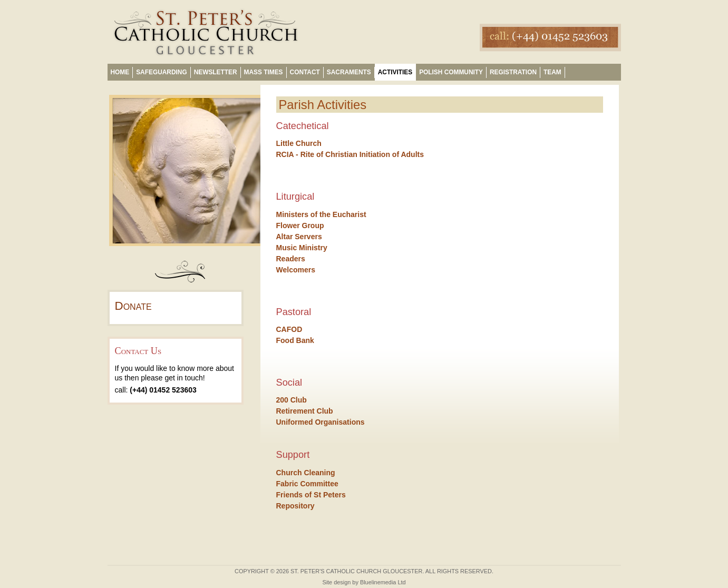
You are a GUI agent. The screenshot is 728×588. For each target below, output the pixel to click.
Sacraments (349, 72)
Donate (133, 306)
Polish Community (451, 72)
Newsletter (216, 72)
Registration (513, 72)
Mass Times (264, 72)
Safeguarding (161, 72)
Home (120, 72)
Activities (395, 72)
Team (552, 72)
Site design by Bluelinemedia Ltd (364, 582)
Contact (305, 72)
